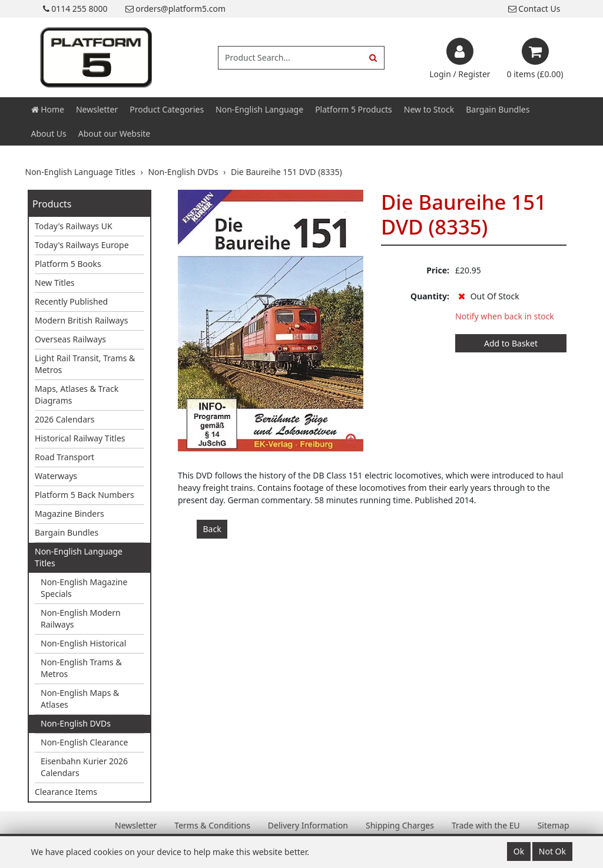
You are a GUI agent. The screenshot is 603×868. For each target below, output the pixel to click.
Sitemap (554, 825)
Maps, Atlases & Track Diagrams (77, 395)
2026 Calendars (65, 419)
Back (212, 529)
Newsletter (97, 109)
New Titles (55, 283)
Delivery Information (308, 825)
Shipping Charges (400, 825)
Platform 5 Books (68, 264)
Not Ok (552, 851)
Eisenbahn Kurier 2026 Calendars (84, 767)
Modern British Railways (81, 320)
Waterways (56, 476)
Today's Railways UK (74, 226)
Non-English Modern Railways (81, 618)
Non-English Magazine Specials (84, 588)
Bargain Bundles (498, 109)
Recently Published (71, 301)
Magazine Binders (69, 514)
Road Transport (64, 457)
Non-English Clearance (84, 742)
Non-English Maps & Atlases (80, 699)
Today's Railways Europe (82, 245)
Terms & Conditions (212, 825)
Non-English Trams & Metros (81, 668)
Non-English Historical (83, 643)
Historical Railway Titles (80, 438)
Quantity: (430, 296)
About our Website (114, 133)
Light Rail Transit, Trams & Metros (85, 364)
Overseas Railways (70, 339)
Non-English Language (259, 109)
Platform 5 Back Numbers (85, 495)
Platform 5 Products (354, 109)
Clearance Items (66, 792)
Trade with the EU (486, 825)
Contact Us (534, 9)
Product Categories (167, 109)
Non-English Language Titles (79, 557)
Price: (438, 270)
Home (48, 109)
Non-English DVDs (76, 723)
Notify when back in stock (505, 316)
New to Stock (429, 109)
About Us (49, 133)
